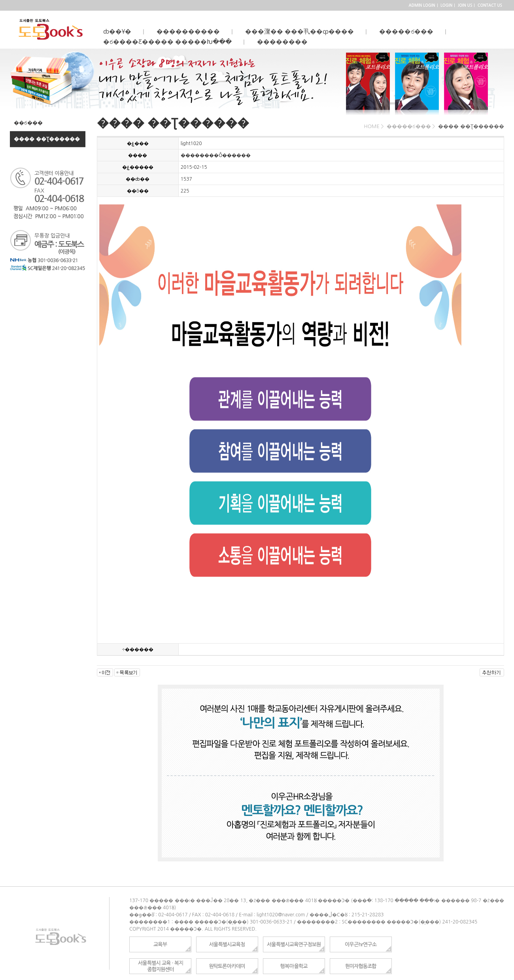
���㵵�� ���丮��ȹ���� (303, 32)
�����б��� (409, 32)
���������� (191, 32)
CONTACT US (490, 5)
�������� (285, 42)
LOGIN (446, 5)
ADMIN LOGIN (422, 5)
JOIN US (465, 5)
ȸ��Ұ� (120, 32)
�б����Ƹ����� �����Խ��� (171, 42)
